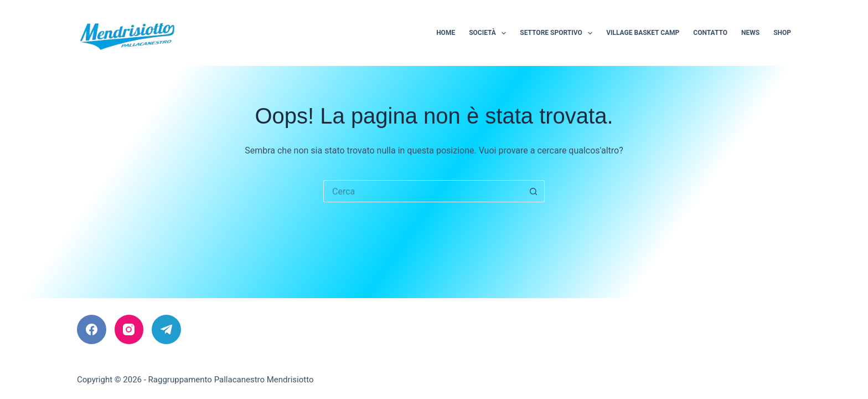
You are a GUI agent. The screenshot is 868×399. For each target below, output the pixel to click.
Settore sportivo (558, 33)
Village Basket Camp (643, 33)
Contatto (710, 33)
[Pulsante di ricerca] (534, 191)
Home (446, 33)
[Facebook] (92, 329)
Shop (782, 33)
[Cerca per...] (423, 191)
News (750, 33)
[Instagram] (129, 329)
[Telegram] (166, 329)
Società (490, 33)
